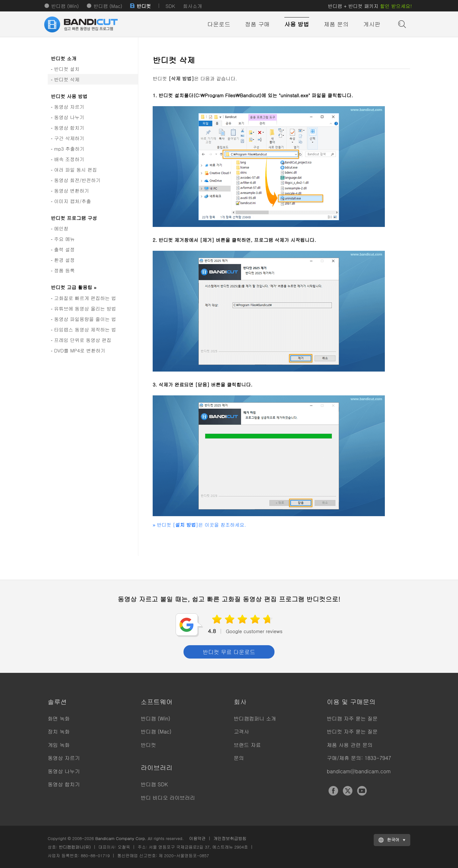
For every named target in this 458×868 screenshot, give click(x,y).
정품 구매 (257, 24)
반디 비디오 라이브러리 (168, 798)
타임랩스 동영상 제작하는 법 (85, 329)
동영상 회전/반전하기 (77, 180)
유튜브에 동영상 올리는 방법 (85, 308)
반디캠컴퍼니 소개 (255, 718)
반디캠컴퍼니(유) (75, 847)
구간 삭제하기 (69, 138)
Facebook (333, 791)
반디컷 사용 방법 (69, 96)
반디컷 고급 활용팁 (74, 287)
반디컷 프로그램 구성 (74, 218)
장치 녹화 (59, 731)
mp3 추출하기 (69, 149)
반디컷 (144, 6)
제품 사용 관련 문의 (350, 745)
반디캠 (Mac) (108, 6)
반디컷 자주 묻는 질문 (352, 731)
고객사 (241, 731)
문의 (239, 758)
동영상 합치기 (69, 128)
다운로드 (219, 24)
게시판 (372, 24)
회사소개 (192, 6)
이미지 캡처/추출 (73, 201)
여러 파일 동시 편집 (76, 170)
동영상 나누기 (69, 117)
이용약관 (198, 838)
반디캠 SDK (154, 784)
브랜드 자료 (247, 745)
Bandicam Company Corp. (121, 838)
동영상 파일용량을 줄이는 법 (85, 319)
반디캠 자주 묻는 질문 (352, 718)
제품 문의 (336, 24)
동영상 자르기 (69, 107)
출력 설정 (64, 249)
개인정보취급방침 (230, 838)
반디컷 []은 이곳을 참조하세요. (199, 525)
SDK (170, 6)
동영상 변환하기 (72, 191)
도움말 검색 (401, 24)
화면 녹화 (59, 718)
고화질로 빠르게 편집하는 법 (85, 298)
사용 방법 (297, 24)
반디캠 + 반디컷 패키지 (370, 6)
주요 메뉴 (64, 239)
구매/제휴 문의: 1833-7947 (359, 758)
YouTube (362, 791)
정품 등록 (64, 270)
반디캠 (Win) (65, 6)
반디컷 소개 (64, 58)
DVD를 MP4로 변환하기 (80, 350)
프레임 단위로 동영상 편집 (83, 340)
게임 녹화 (59, 745)
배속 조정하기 (69, 159)
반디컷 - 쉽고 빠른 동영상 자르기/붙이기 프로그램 (89, 24)
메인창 (61, 228)
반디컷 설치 (67, 69)
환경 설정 (64, 260)
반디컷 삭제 (67, 79)
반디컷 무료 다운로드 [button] (229, 652)
